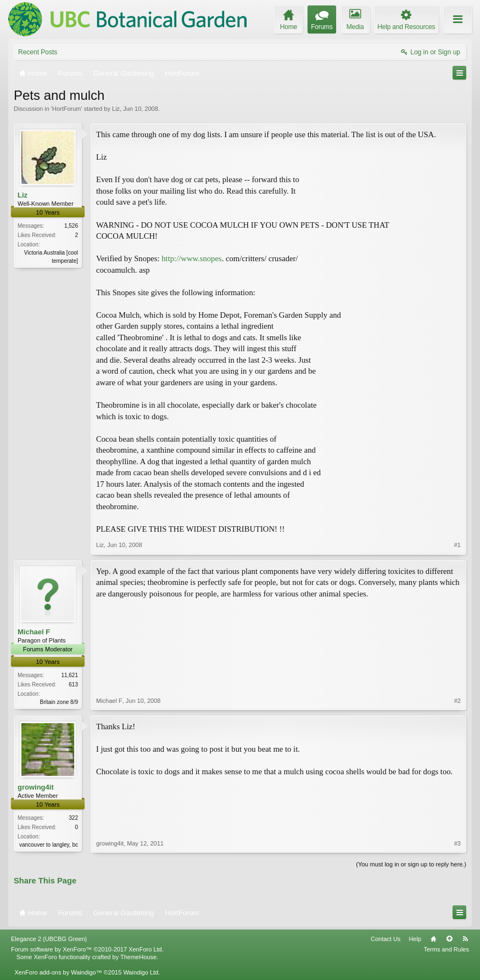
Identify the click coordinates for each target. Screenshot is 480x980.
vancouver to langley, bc (49, 845)
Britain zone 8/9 (59, 702)
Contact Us (386, 939)
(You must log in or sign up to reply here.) (411, 864)
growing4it (36, 787)
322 (73, 818)
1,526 (71, 226)
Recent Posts (38, 52)
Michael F (34, 632)
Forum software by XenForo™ (87, 949)
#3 (457, 843)
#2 (457, 701)
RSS (465, 939)
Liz (116, 109)
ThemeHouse (138, 957)
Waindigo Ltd (141, 972)
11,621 (69, 675)
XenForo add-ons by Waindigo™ (58, 972)
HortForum (67, 109)
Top (449, 939)
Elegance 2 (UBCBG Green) (49, 939)
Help (415, 939)
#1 (457, 545)
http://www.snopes (191, 258)
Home (433, 939)
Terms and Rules (446, 949)
